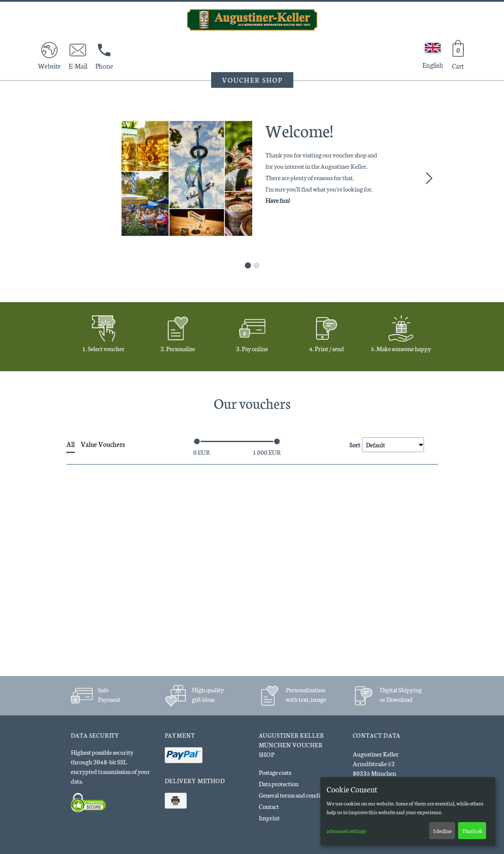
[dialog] (408, 811)
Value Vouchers (103, 444)
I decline (442, 831)
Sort (355, 444)
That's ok (472, 831)
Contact (269, 806)
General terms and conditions (296, 795)
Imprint (269, 818)
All (71, 444)
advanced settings (346, 831)
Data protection (279, 784)
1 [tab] (248, 265)
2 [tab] (257, 265)
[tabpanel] (252, 178)
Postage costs (275, 772)
